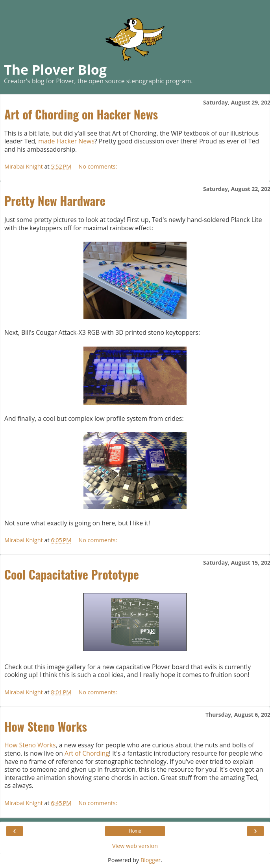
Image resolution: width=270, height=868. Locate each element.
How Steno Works (46, 726)
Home (135, 831)
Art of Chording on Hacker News (81, 114)
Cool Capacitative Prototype (72, 574)
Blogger (151, 860)
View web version (135, 846)
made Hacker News (66, 141)
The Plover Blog (55, 70)
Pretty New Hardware (55, 201)
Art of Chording (87, 753)
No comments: (98, 166)
